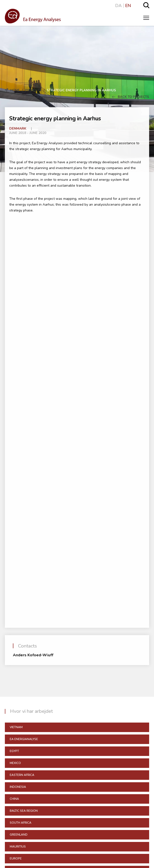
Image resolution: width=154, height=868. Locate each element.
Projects (33, 90)
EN (128, 6)
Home (15, 90)
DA (118, 6)
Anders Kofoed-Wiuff (33, 655)
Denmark (18, 129)
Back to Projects (131, 97)
